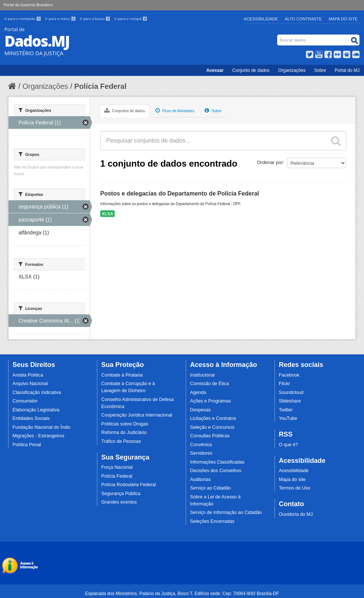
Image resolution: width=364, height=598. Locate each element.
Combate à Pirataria (122, 375)
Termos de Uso (295, 488)
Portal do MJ (347, 70)
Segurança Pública (121, 494)
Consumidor (25, 401)
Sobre (320, 70)
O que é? (289, 445)
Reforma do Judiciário (124, 432)
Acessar (215, 70)
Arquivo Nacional (30, 384)
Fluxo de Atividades (175, 110)
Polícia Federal (100, 86)
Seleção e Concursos (212, 427)
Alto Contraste (303, 19)
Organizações (292, 70)
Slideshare (290, 401)
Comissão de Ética (210, 384)
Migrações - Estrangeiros (38, 436)
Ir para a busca (96, 19)
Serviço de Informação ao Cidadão (226, 512)
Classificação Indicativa (37, 392)
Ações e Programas (211, 401)
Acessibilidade (261, 19)
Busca (278, 36)
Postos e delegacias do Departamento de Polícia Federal (180, 193)
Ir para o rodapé (131, 19)
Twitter (286, 410)
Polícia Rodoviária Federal (129, 485)
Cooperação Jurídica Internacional (137, 415)
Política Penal (27, 445)
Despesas (200, 410)
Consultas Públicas (210, 436)
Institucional (203, 375)
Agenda (198, 392)
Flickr (284, 384)
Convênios (201, 445)
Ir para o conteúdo (23, 19)
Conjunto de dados (251, 70)
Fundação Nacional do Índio (42, 427)
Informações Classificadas (217, 462)
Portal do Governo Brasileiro (28, 5)
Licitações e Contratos (213, 418)
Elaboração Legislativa (36, 410)
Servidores (201, 453)
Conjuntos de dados (125, 110)
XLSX (107, 214)
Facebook (289, 375)
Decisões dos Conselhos (216, 471)
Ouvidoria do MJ (296, 514)
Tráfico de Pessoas (121, 441)
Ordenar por (270, 162)
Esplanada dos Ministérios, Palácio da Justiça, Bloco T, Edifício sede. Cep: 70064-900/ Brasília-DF (182, 594)
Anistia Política (28, 375)
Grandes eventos (119, 502)
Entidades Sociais (31, 418)
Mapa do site (292, 480)
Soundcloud (291, 392)
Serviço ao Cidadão (210, 488)
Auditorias (200, 480)
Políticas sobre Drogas (125, 424)
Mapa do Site (343, 19)
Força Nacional (117, 467)
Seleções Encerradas (212, 521)
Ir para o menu (61, 19)
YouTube (288, 418)
